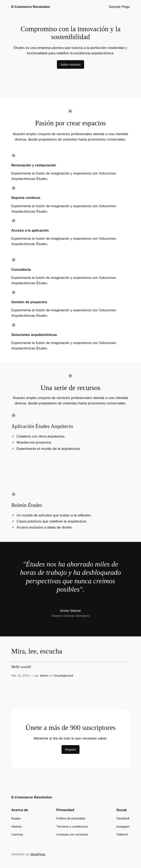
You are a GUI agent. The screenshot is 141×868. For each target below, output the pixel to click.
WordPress (38, 854)
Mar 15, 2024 (20, 676)
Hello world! (21, 667)
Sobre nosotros (70, 65)
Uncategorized (63, 676)
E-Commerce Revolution (31, 7)
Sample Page (119, 7)
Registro (70, 750)
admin (44, 676)
